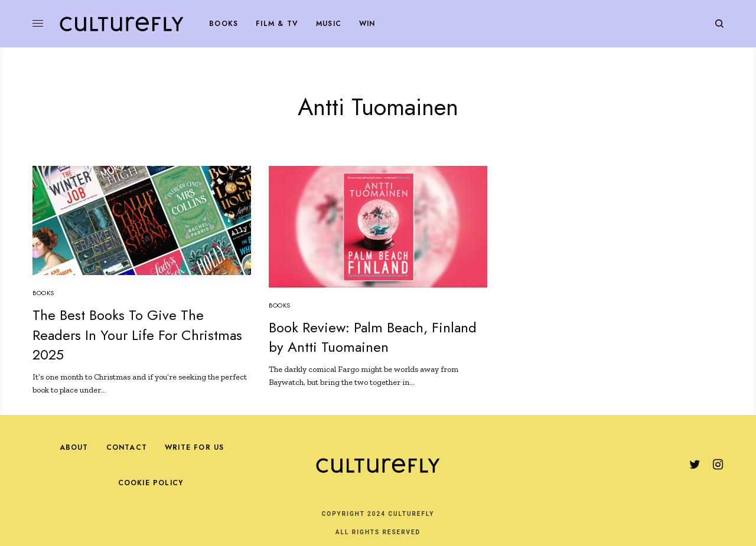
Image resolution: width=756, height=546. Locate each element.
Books (43, 293)
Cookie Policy (151, 483)
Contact (127, 447)
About (74, 447)
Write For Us (194, 447)
